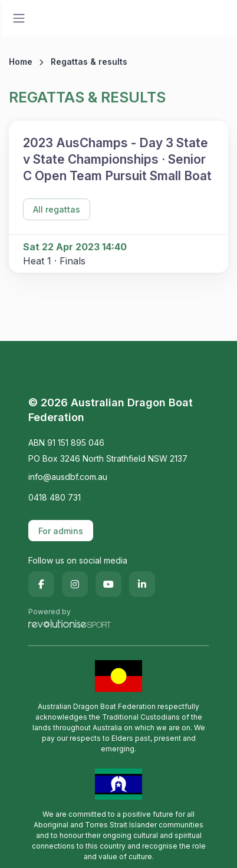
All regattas (57, 209)
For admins (61, 531)
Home (21, 62)
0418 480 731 (55, 497)
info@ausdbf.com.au (68, 477)
